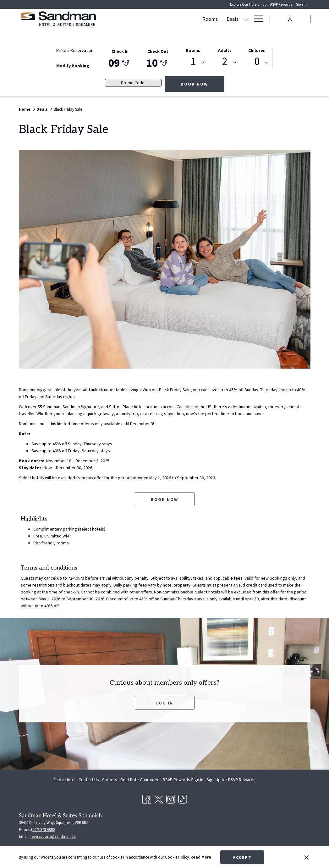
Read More (201, 857)
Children (257, 50)
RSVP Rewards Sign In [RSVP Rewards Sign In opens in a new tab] (183, 781)
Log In (165, 703)
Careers (110, 780)
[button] (120, 58)
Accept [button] (242, 857)
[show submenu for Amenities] (222, 19)
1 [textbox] (193, 61)
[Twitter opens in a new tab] (159, 798)
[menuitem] (65, 780)
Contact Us (89, 780)
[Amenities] (203, 19)
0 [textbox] (257, 61)
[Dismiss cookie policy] (307, 857)
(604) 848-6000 (43, 829)
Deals (42, 109)
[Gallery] (237, 19)
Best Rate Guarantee (140, 780)
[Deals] (171, 19)
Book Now (203, 84)
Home (25, 109)
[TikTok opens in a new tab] (183, 798)
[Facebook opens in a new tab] (147, 798)
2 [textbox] (225, 61)
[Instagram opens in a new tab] (171, 798)
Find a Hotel (64, 780)
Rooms (193, 50)
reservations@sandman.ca (53, 836)
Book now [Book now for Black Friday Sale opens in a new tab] (164, 499)
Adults (225, 50)
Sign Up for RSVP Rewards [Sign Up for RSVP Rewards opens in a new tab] (231, 781)
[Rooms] (149, 19)
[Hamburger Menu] (256, 19)
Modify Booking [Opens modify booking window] (73, 66)
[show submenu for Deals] (185, 19)
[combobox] (193, 63)
